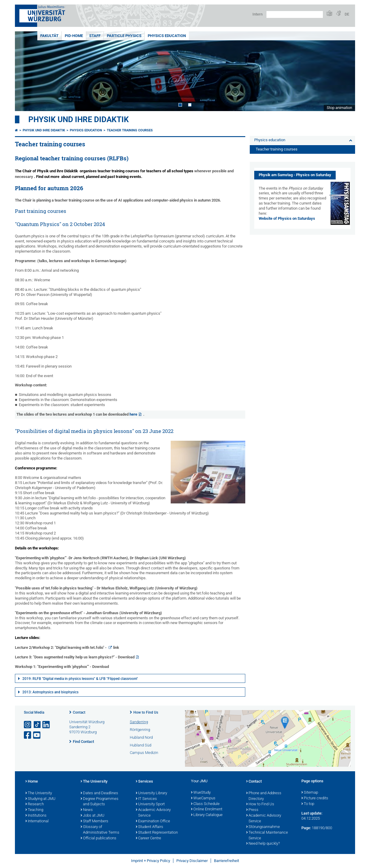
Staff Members (94, 821)
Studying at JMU (40, 799)
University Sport (150, 804)
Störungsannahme (263, 827)
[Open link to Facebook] (28, 735)
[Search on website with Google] (295, 14)
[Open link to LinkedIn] (47, 725)
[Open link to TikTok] (37, 725)
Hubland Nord (141, 737)
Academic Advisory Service (153, 813)
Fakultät (49, 36)
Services (144, 782)
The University (39, 793)
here (133, 414)
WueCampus (203, 798)
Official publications (98, 838)
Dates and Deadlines (99, 793)
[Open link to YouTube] (37, 735)
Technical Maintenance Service (267, 836)
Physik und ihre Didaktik (79, 119)
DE (347, 14)
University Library (151, 793)
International (37, 821)
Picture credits (315, 798)
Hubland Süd (141, 745)
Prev (25, 71)
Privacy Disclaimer (192, 861)
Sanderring (139, 722)
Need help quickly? (263, 844)
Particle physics (124, 36)
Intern (258, 14)
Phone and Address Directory (264, 796)
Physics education (167, 36)
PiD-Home (74, 36)
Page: (306, 828)
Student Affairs (149, 827)
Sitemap (310, 793)
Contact (79, 712)
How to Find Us (146, 712)
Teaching (34, 810)
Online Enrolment (207, 809)
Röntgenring (140, 730)
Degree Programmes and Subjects (100, 802)
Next (345, 71)
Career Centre (148, 838)
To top (308, 804)
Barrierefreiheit (226, 861)
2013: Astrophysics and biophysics (50, 692)
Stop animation (339, 108)
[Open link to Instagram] (28, 725)
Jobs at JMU (92, 816)
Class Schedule (205, 804)
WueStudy (201, 793)
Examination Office (153, 821)
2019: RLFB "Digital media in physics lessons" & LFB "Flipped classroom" (80, 679)
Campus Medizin (144, 753)
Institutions (36, 816)
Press (252, 810)
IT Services (146, 799)
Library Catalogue (207, 815)
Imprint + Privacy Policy (151, 861)
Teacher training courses (130, 130)
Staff (95, 36)
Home (32, 782)
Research (35, 804)
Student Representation (157, 833)
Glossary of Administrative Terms (100, 830)
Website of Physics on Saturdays (287, 218)
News (87, 810)
